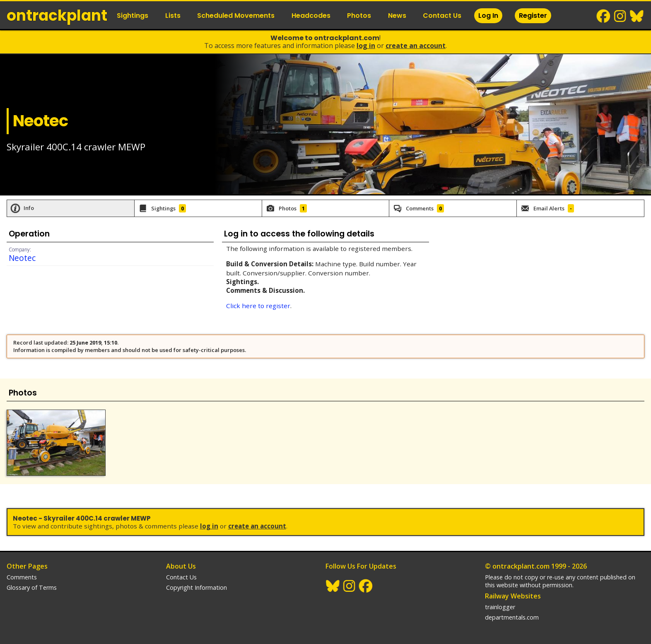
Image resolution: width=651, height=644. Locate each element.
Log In (488, 16)
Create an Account (416, 46)
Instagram (620, 16)
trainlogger (500, 607)
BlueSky (637, 16)
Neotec (22, 258)
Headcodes (311, 16)
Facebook (604, 16)
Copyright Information (197, 587)
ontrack (57, 16)
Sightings (133, 16)
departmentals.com (512, 617)
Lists (173, 16)
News (397, 16)
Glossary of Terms (32, 587)
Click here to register (258, 306)
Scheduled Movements (236, 16)
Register (533, 16)
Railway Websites (513, 596)
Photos (359, 16)
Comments (22, 577)
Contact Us (442, 16)
